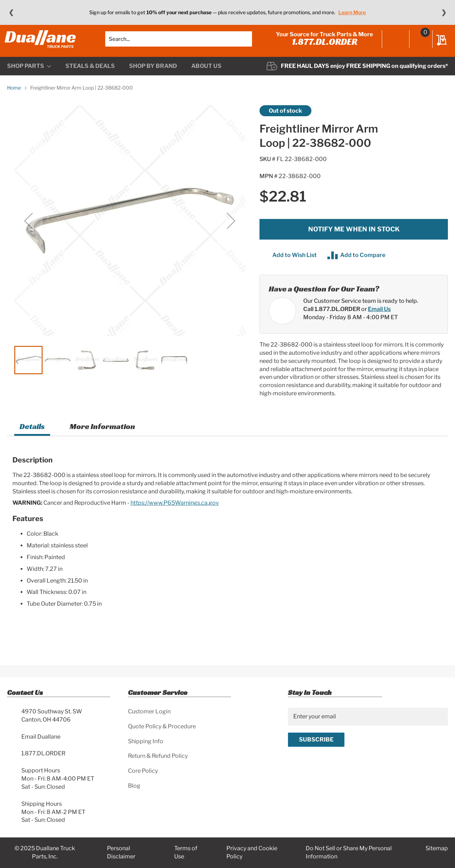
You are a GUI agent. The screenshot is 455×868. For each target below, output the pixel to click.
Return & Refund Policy (158, 756)
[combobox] (179, 44)
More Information (102, 437)
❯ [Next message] (444, 12)
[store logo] (43, 44)
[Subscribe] (316, 740)
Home (14, 98)
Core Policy (143, 771)
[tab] (32, 438)
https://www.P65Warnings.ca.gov (175, 513)
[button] (28, 231)
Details (32, 437)
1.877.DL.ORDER (322, 47)
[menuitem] (29, 77)
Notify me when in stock (354, 240)
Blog (134, 786)
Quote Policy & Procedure (162, 726)
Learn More (352, 12)
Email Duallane (41, 737)
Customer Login (149, 711)
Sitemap (437, 848)
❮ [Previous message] (11, 12)
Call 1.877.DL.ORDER (332, 319)
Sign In (393, 45)
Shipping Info (146, 741)
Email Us (379, 319)
